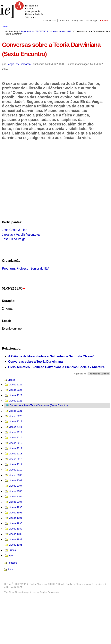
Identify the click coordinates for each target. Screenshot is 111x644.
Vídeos (53, 31)
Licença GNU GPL (15, 587)
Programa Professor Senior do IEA (26, 268)
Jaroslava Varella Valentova (21, 235)
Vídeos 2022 (65, 31)
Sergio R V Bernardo (18, 64)
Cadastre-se (50, 21)
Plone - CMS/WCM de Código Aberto (25, 584)
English (104, 21)
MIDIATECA (42, 31)
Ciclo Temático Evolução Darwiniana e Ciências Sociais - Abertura (56, 367)
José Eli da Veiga (14, 239)
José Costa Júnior (14, 230)
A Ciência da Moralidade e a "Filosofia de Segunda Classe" (51, 356)
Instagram (77, 21)
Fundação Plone (74, 584)
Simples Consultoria (49, 592)
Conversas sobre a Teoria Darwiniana (35, 362)
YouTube (64, 21)
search (103, 26)
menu (6, 26)
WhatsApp (91, 21)
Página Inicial (27, 31)
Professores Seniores (99, 374)
